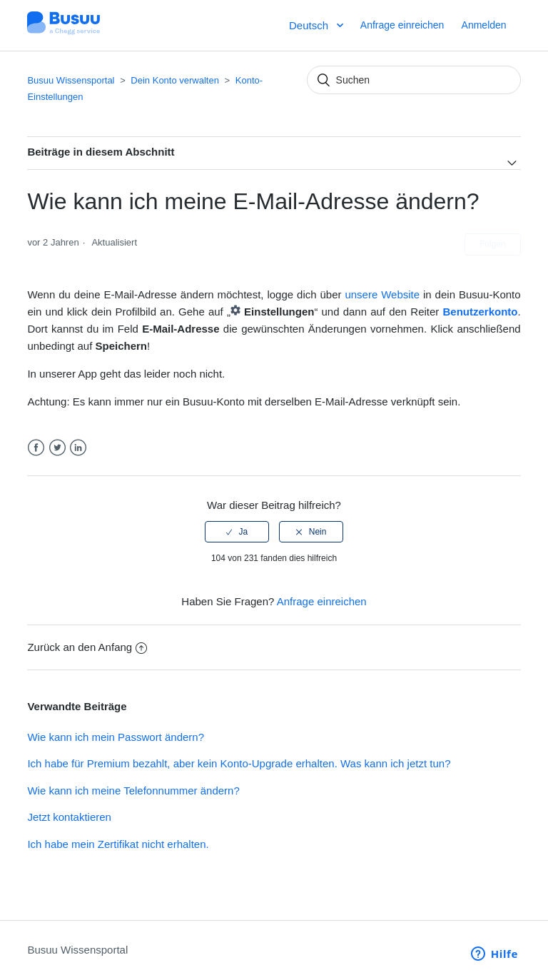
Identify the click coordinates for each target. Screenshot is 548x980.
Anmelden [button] (484, 25)
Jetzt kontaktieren (69, 817)
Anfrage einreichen (402, 25)
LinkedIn (78, 448)
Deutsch (310, 25)
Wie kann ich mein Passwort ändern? (116, 737)
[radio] (237, 532)
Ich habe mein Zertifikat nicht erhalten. (118, 844)
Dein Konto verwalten (175, 80)
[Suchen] (414, 80)
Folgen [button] (493, 244)
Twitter (57, 448)
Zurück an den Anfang (87, 647)
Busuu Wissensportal (71, 80)
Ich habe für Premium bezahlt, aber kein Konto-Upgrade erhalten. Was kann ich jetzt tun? (239, 763)
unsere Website (382, 294)
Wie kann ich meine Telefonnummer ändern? (133, 790)
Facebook (36, 448)
